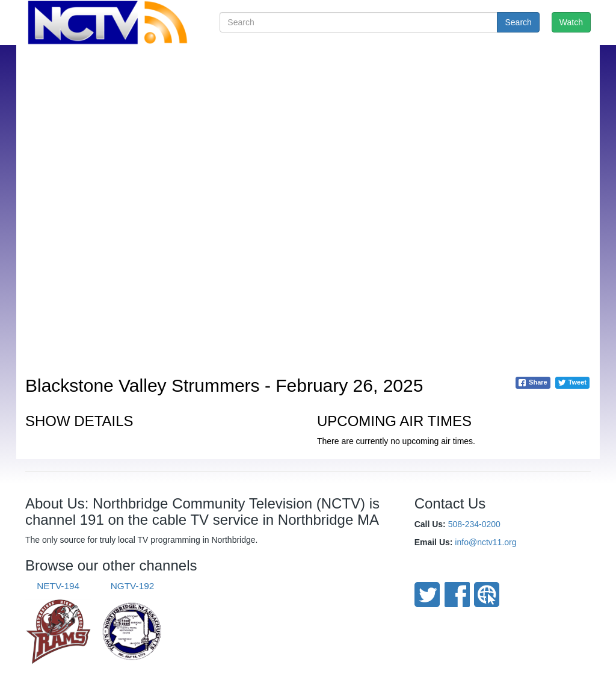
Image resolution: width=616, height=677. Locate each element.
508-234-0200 (474, 524)
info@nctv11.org (485, 542)
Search (518, 22)
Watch (571, 22)
